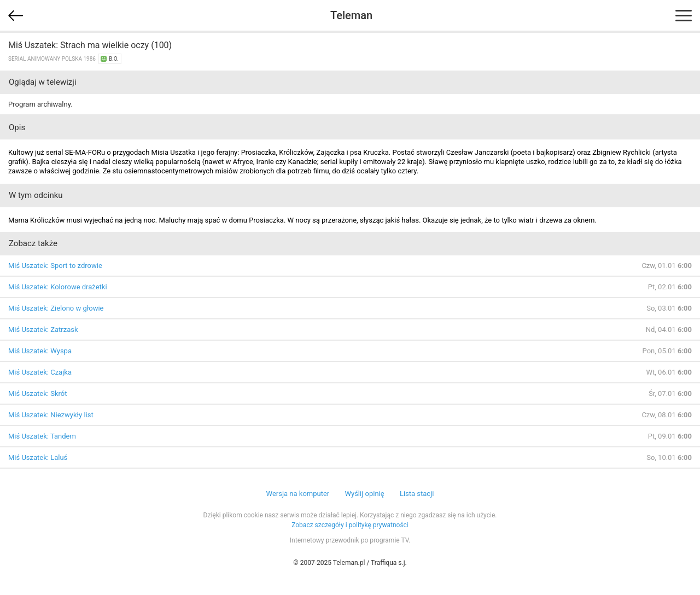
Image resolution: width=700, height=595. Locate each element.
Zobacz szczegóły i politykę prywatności (350, 525)
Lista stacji (417, 494)
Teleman (351, 15)
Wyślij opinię (364, 494)
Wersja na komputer (298, 494)
